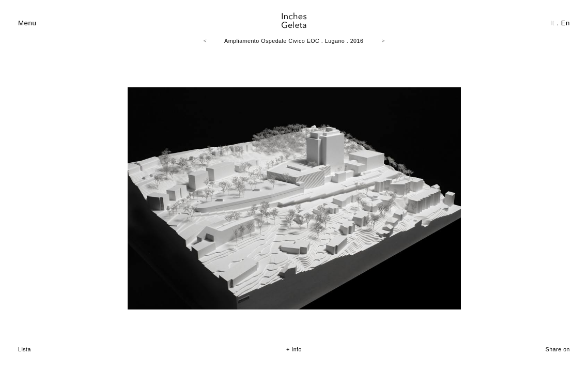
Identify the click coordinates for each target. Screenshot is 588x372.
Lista (25, 349)
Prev (26, 189)
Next (562, 189)
